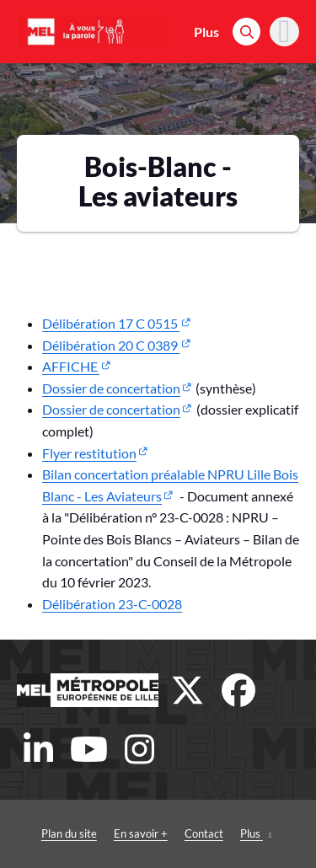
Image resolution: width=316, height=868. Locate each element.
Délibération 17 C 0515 (111, 323)
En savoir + (141, 833)
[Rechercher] (246, 32)
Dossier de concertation (111, 388)
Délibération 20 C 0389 (111, 345)
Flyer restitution (89, 453)
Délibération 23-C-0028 (112, 604)
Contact (204, 833)
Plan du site (69, 833)
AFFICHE (71, 366)
